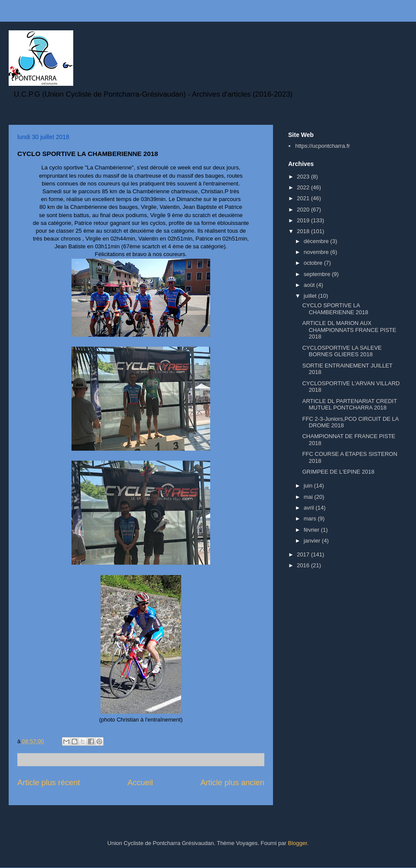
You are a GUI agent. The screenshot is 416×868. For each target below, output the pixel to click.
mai (309, 497)
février (312, 530)
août (310, 285)
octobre (314, 263)
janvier (313, 541)
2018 (304, 231)
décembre (317, 241)
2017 (304, 554)
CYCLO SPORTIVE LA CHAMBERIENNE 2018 (335, 309)
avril (310, 508)
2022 (304, 187)
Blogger (297, 843)
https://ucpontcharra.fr (322, 146)
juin (309, 486)
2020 (304, 210)
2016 (304, 565)
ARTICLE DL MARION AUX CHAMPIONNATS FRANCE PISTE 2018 (349, 330)
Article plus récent (49, 783)
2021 (304, 198)
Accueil (140, 783)
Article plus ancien (232, 783)
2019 (304, 220)
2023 (304, 177)
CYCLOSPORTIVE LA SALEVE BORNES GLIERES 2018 (342, 351)
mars (311, 519)
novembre (317, 252)
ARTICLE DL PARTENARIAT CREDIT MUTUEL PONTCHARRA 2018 (349, 405)
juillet (311, 296)
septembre (318, 274)
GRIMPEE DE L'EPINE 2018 (338, 472)
